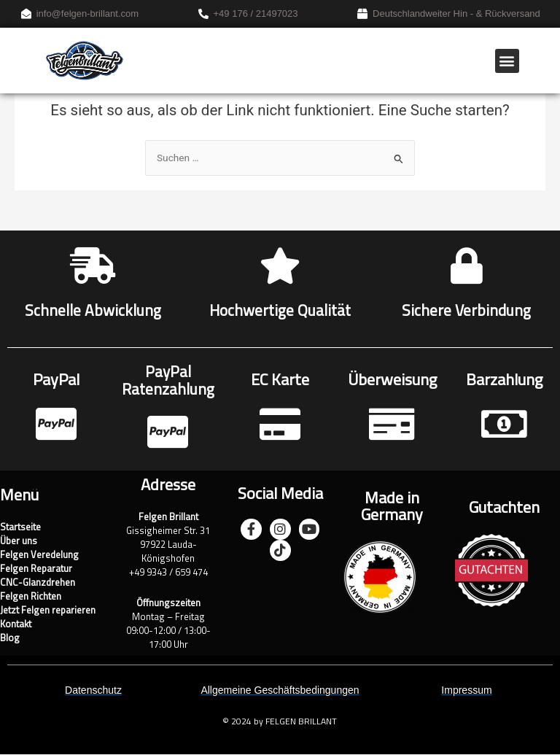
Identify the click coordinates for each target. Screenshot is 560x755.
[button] (507, 61)
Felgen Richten (31, 597)
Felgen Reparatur (36, 569)
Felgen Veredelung (39, 555)
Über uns (19, 542)
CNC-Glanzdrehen (38, 583)
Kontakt (16, 625)
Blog (10, 639)
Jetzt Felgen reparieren (48, 611)
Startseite (20, 528)
